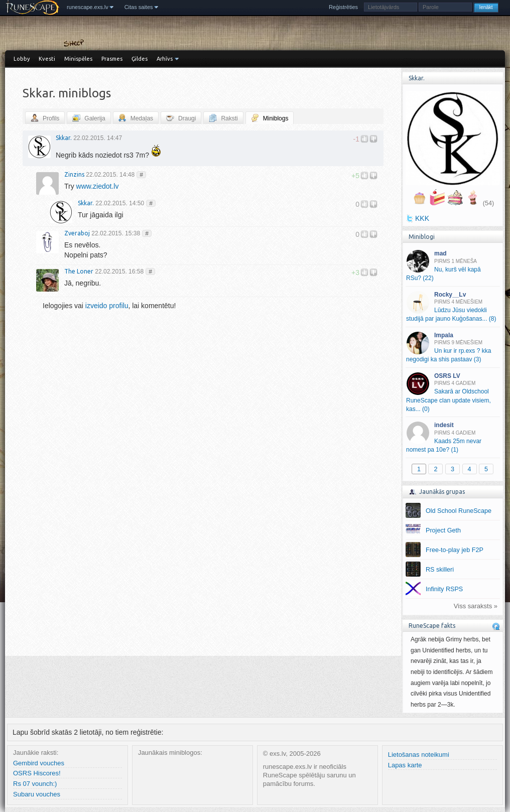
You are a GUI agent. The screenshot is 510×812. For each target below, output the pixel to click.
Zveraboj (77, 233)
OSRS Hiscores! (37, 773)
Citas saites (139, 7)
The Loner (79, 271)
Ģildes (140, 59)
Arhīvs (165, 59)
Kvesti (47, 59)
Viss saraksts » (476, 606)
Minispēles (78, 59)
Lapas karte (405, 765)
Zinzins (74, 174)
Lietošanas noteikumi (419, 755)
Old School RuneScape (459, 511)
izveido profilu (107, 306)
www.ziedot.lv (98, 186)
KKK (422, 218)
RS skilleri (440, 570)
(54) (488, 203)
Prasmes (112, 59)
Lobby (22, 59)
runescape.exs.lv (88, 7)
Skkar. (64, 138)
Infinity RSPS (444, 589)
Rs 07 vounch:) (35, 784)
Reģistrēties (343, 7)
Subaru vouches (37, 794)
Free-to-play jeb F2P (455, 550)
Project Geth (443, 530)
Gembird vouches (39, 763)
